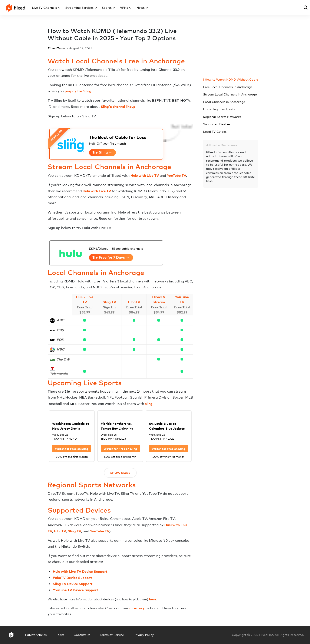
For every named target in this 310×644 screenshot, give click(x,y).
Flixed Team (56, 48)
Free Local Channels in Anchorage (228, 87)
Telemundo (59, 374)
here (153, 599)
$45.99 (109, 312)
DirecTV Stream (159, 299)
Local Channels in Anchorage (224, 102)
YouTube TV (177, 175)
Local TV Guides (215, 132)
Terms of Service (112, 635)
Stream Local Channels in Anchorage (230, 94)
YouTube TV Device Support (75, 590)
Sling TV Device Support (73, 584)
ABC (60, 320)
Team (60, 635)
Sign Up (109, 307)
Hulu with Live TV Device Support (80, 571)
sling (149, 404)
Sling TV (109, 302)
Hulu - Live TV (85, 299)
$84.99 (134, 312)
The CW (63, 359)
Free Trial (85, 307)
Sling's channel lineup (118, 107)
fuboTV (134, 302)
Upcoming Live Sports (219, 109)
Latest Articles (36, 635)
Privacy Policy (144, 635)
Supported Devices (217, 124)
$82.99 (85, 312)
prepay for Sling (78, 91)
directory (137, 608)
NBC (60, 349)
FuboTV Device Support (72, 578)
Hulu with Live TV (145, 175)
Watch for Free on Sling (72, 449)
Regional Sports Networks (222, 117)
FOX (60, 340)
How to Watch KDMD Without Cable (231, 79)
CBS (60, 330)
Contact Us (82, 635)
